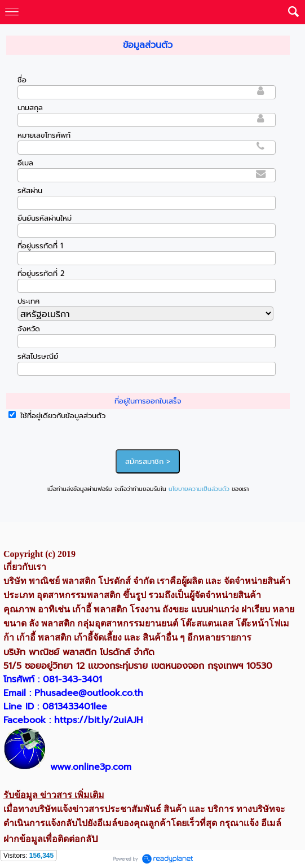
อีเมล (25, 163)
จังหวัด (29, 329)
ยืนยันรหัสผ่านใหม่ (45, 218)
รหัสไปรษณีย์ (38, 356)
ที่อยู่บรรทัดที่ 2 (41, 273)
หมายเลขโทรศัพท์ (44, 135)
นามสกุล (30, 108)
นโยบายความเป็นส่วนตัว (199, 489)
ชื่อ (22, 80)
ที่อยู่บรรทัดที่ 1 (40, 246)
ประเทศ (28, 301)
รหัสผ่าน (30, 190)
